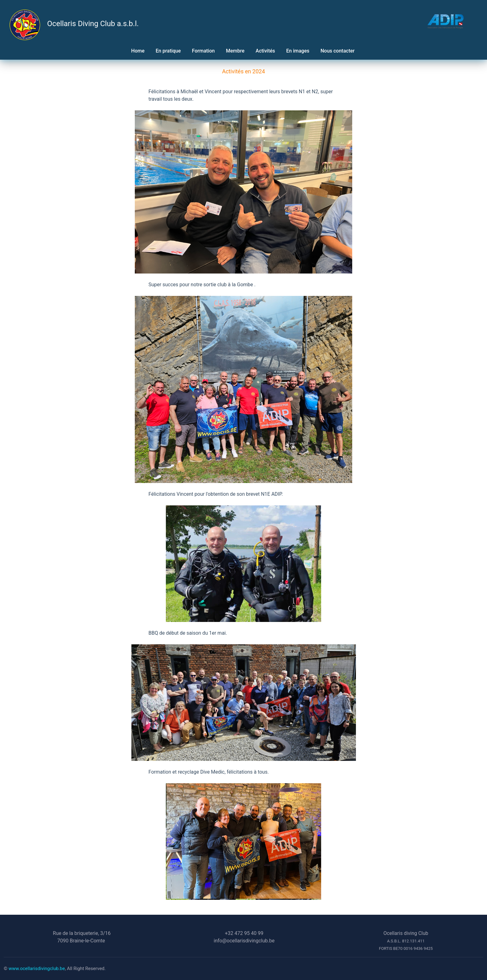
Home (138, 51)
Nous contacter (338, 51)
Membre (235, 51)
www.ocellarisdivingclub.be (37, 968)
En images (298, 51)
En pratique (168, 51)
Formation (203, 51)
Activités (265, 51)
